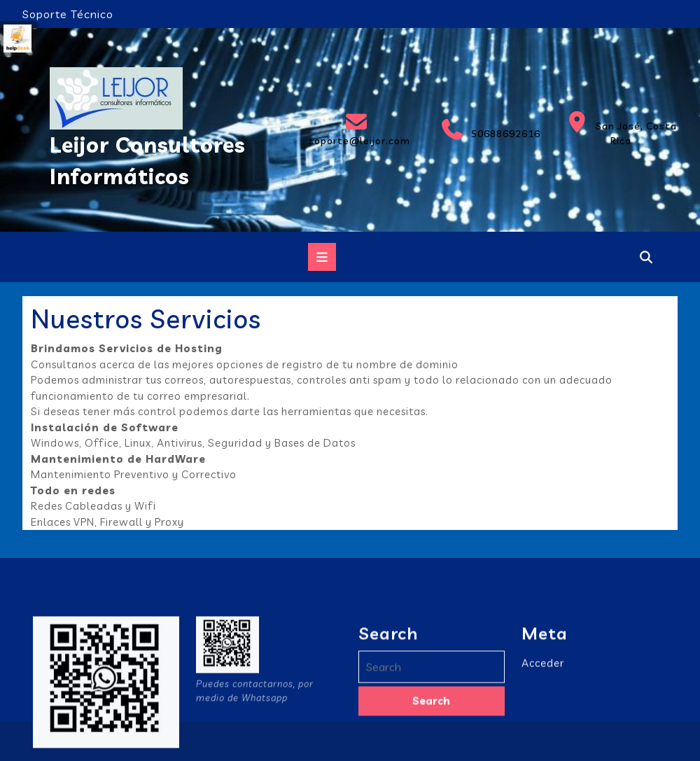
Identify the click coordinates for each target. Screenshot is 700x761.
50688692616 (487, 130)
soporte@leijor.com (356, 129)
